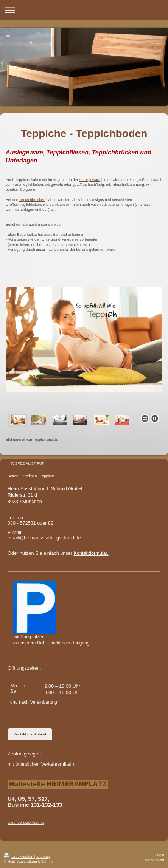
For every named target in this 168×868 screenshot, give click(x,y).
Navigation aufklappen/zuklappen (84, 10)
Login (160, 855)
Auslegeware (90, 180)
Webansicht (155, 860)
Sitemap (43, 856)
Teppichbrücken (32, 200)
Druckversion (19, 856)
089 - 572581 (22, 523)
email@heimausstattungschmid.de (44, 538)
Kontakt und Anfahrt (30, 734)
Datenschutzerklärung (26, 822)
